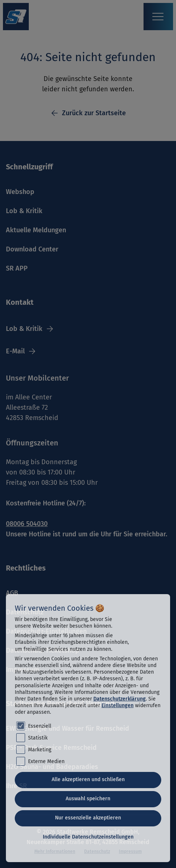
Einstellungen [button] (118, 705)
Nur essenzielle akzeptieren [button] (88, 818)
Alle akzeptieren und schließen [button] (88, 779)
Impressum (130, 851)
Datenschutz (97, 851)
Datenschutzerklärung (120, 699)
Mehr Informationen (55, 851)
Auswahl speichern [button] (88, 799)
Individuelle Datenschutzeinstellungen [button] (88, 837)
